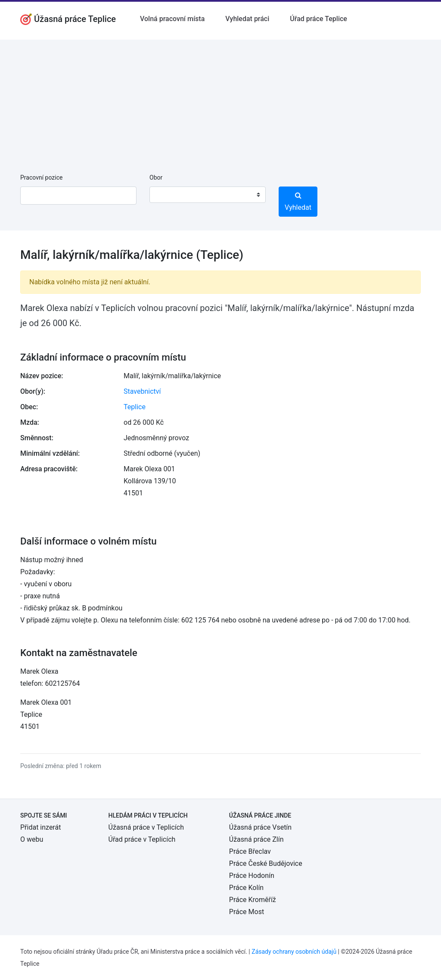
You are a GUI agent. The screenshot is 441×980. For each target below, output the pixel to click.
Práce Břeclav (250, 851)
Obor (156, 177)
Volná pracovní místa (172, 19)
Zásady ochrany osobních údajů (294, 952)
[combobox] (208, 195)
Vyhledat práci (247, 19)
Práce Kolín (246, 888)
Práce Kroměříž (253, 900)
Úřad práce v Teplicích (142, 839)
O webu (32, 839)
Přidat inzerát (40, 827)
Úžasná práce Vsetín (260, 827)
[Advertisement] (220, 100)
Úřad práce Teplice (318, 19)
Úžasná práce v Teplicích (146, 827)
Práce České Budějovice (266, 863)
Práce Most (247, 912)
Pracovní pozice (41, 177)
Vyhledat (298, 202)
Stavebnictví (142, 391)
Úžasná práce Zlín (256, 839)
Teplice (135, 407)
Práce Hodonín (252, 876)
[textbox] (167, 195)
